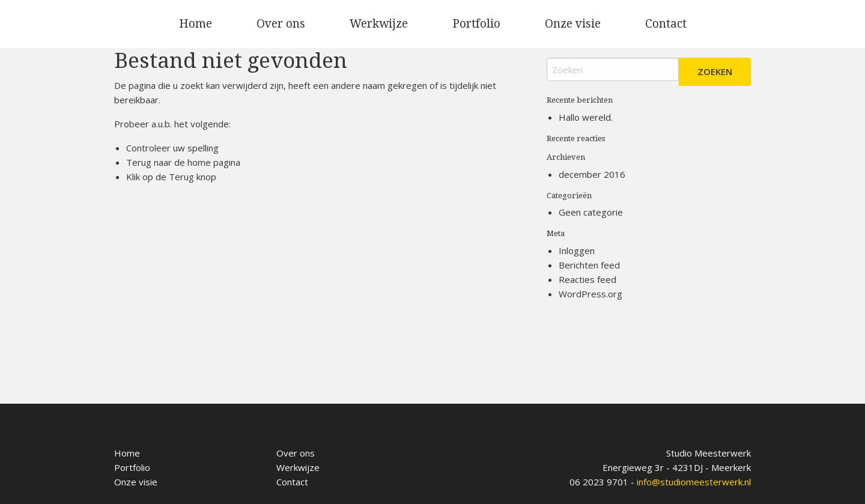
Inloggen (577, 250)
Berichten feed (589, 265)
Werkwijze (379, 24)
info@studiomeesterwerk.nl (694, 482)
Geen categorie (591, 212)
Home (196, 24)
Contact (666, 24)
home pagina (214, 162)
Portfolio (476, 24)
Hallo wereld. (586, 117)
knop (205, 177)
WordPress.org (590, 294)
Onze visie (573, 24)
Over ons (281, 24)
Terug (181, 177)
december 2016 (592, 174)
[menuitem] (196, 24)
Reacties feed (587, 279)
